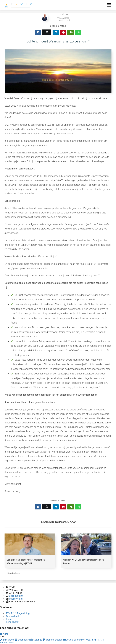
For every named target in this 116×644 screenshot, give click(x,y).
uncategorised (64, 20)
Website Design (53, 640)
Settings (37, 640)
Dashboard (23, 640)
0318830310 (16, 596)
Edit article (7, 640)
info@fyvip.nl (16, 599)
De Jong (63, 14)
